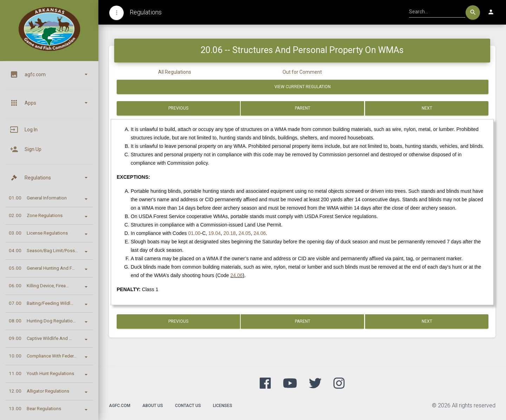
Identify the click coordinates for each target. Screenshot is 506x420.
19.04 (215, 233)
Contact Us (188, 406)
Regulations (146, 12)
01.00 (194, 233)
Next (427, 108)
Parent (303, 108)
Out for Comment (302, 72)
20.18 (230, 233)
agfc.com (120, 406)
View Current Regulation (303, 87)
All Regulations (175, 72)
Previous (178, 108)
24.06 (260, 233)
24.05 (245, 233)
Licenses (223, 406)
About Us (153, 406)
